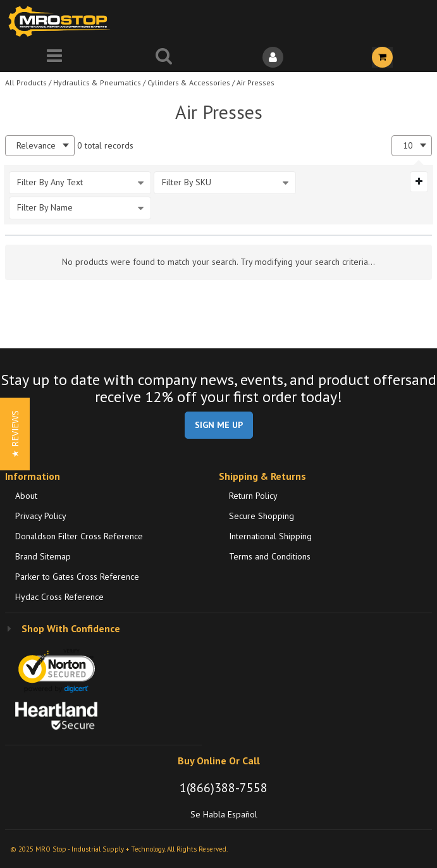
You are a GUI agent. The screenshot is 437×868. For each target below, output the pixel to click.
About (26, 496)
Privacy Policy (41, 516)
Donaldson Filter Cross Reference (79, 536)
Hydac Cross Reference (59, 597)
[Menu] (55, 57)
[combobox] (40, 146)
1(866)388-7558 (224, 788)
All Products (26, 83)
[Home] (62, 21)
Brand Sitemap (43, 556)
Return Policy (253, 496)
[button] (15, 434)
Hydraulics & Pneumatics (97, 83)
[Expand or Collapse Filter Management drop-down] (419, 181)
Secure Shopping (262, 516)
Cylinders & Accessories (189, 83)
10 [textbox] (408, 146)
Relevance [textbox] (36, 146)
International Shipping (270, 536)
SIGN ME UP (219, 425)
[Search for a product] (164, 57)
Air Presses (255, 83)
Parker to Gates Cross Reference (77, 577)
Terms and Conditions (270, 556)
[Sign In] (274, 57)
